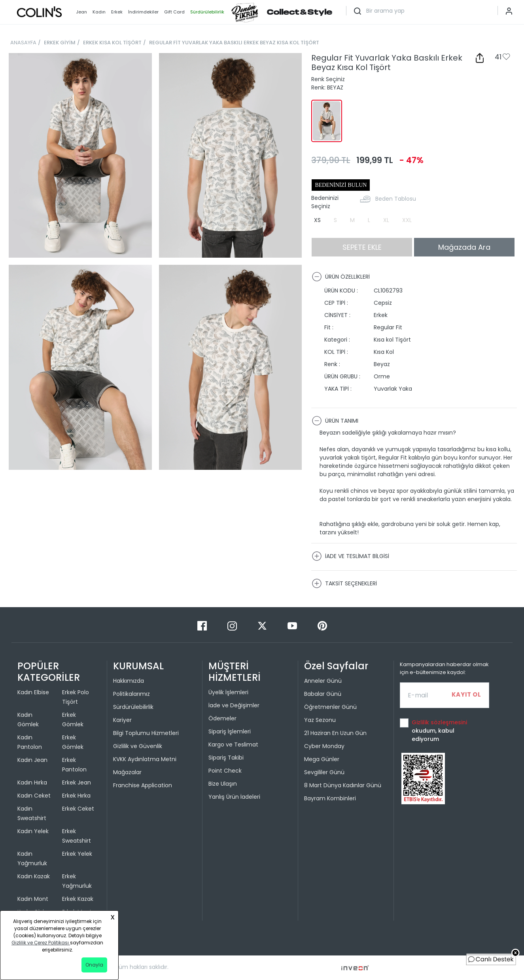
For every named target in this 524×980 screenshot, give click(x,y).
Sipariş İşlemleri (230, 731)
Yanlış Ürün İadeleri (234, 797)
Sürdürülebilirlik (133, 707)
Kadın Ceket (34, 796)
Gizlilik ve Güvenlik (138, 746)
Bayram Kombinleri (330, 798)
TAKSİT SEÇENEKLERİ (344, 583)
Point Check (225, 771)
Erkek (117, 12)
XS (317, 220)
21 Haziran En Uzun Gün (335, 733)
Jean (81, 12)
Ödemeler (222, 718)
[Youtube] (293, 626)
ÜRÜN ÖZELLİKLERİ (341, 277)
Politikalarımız (131, 694)
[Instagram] (233, 626)
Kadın (99, 12)
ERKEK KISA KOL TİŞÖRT (112, 43)
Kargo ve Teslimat (233, 744)
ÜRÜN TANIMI (335, 421)
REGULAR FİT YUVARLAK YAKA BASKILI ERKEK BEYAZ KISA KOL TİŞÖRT (234, 43)
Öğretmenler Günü (330, 707)
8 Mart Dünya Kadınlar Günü (343, 785)
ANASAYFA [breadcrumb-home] (23, 43)
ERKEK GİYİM (60, 43)
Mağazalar (127, 772)
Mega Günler (322, 759)
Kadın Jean (32, 760)
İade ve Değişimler (234, 705)
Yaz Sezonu (320, 720)
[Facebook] (203, 626)
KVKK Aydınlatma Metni (145, 759)
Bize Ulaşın (223, 784)
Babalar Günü (323, 694)
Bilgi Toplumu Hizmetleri (146, 733)
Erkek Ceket (78, 809)
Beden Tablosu (396, 199)
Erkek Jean (77, 782)
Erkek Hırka (76, 796)
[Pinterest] (322, 626)
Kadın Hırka (32, 782)
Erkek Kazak (78, 899)
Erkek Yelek (77, 854)
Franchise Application (143, 785)
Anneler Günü (323, 681)
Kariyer (122, 720)
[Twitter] (263, 626)
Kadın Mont (33, 899)
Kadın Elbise (33, 692)
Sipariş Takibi (226, 758)
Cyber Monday (324, 746)
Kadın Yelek (33, 831)
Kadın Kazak (34, 876)
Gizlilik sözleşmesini (439, 722)
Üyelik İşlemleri (228, 692)
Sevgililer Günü (324, 772)
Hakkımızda (129, 681)
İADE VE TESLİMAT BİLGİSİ (350, 556)
